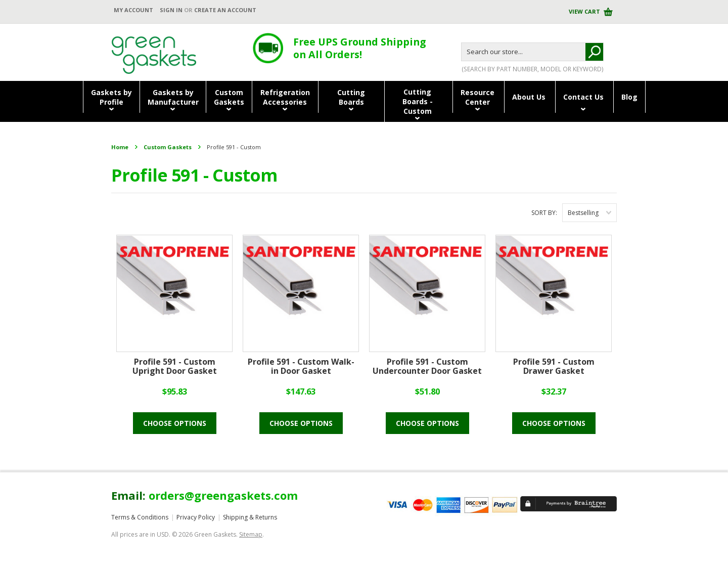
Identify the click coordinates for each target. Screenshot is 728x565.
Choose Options (175, 423)
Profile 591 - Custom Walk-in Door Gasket (301, 367)
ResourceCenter (477, 97)
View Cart (585, 11)
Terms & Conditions (140, 517)
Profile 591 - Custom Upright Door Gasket (175, 367)
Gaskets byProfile (111, 97)
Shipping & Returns (250, 517)
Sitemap (251, 534)
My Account (133, 10)
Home (120, 147)
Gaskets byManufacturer (173, 97)
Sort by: (544, 213)
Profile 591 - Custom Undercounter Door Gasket (427, 367)
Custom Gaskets (168, 147)
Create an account (225, 10)
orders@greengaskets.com (223, 495)
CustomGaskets (229, 97)
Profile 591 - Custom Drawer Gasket (554, 367)
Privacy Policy (196, 517)
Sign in (171, 10)
